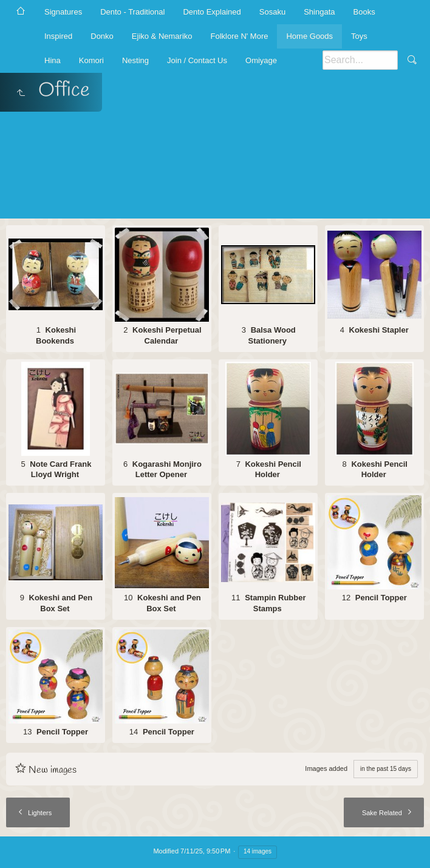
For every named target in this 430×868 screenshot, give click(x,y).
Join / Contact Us (197, 60)
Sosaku (272, 12)
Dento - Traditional (132, 12)
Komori (91, 60)
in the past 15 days (386, 769)
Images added (326, 768)
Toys (359, 36)
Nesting (135, 60)
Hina (53, 60)
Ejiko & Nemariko (162, 36)
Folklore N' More (240, 36)
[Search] (360, 60)
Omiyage (261, 60)
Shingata (319, 12)
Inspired (58, 36)
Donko (102, 36)
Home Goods (309, 36)
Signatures (63, 12)
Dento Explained (212, 12)
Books (364, 12)
